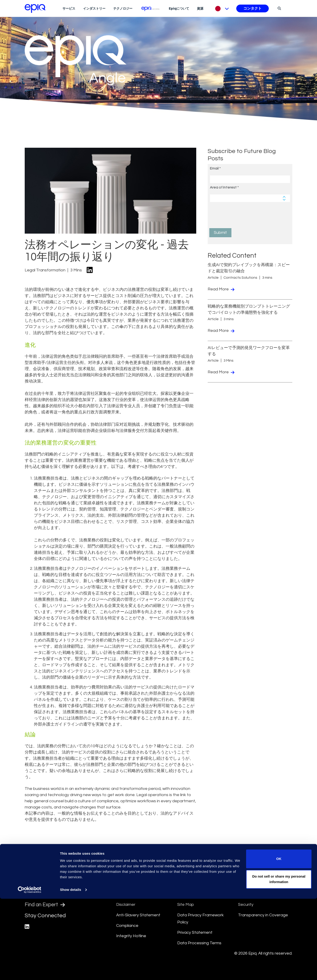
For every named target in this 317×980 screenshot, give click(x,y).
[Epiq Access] (151, 8)
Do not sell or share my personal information (279, 960)
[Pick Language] (221, 8)
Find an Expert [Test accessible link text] (46, 905)
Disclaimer (126, 905)
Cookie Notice (251, 894)
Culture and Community (199, 894)
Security (246, 905)
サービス (69, 8)
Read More (221, 289)
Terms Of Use (129, 894)
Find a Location (47, 894)
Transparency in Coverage (263, 915)
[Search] (279, 8)
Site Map (186, 905)
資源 (200, 8)
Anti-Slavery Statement (138, 915)
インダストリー (94, 8)
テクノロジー (123, 8)
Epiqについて (179, 8)
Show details (71, 971)
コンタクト (253, 8)
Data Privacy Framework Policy (200, 919)
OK (279, 940)
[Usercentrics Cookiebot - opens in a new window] (30, 971)
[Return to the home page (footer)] (35, 8)
